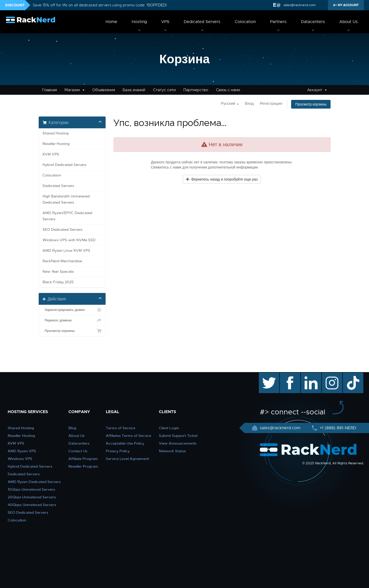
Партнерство (196, 90)
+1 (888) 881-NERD (337, 428)
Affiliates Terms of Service (129, 436)
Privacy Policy (118, 451)
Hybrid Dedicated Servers (64, 165)
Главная (50, 90)
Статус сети (164, 90)
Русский (230, 103)
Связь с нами (228, 90)
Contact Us (78, 451)
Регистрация (271, 103)
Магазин (75, 90)
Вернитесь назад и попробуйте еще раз (222, 179)
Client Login (169, 428)
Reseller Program (83, 466)
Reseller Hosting (56, 144)
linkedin (308, 375)
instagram (331, 375)
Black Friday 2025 (58, 282)
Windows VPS (20, 459)
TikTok (350, 375)
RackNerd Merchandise (62, 261)
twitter (265, 375)
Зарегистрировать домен (72, 310)
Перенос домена (72, 320)
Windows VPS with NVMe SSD (69, 240)
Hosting (139, 22)
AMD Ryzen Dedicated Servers (34, 482)
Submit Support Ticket (178, 436)
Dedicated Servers (202, 22)
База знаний (134, 90)
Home (111, 22)
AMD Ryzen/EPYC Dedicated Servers (67, 216)
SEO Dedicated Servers (63, 230)
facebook (289, 375)
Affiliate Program (83, 459)
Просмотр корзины (311, 104)
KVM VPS (51, 154)
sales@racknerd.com (300, 5)
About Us (348, 22)
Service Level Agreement (127, 459)
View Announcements (178, 443)
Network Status (172, 451)
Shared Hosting (56, 133)
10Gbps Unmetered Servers (31, 489)
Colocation (245, 22)
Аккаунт (317, 90)
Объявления (104, 90)
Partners (278, 22)
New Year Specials (58, 272)
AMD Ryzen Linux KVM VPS (66, 251)
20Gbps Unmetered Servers (32, 497)
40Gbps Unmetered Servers (32, 505)
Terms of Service (121, 428)
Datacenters (313, 22)
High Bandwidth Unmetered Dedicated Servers (66, 199)
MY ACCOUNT (348, 5)
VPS (165, 22)
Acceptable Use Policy (125, 443)
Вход (249, 103)
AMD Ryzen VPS (22, 451)
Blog (72, 428)
